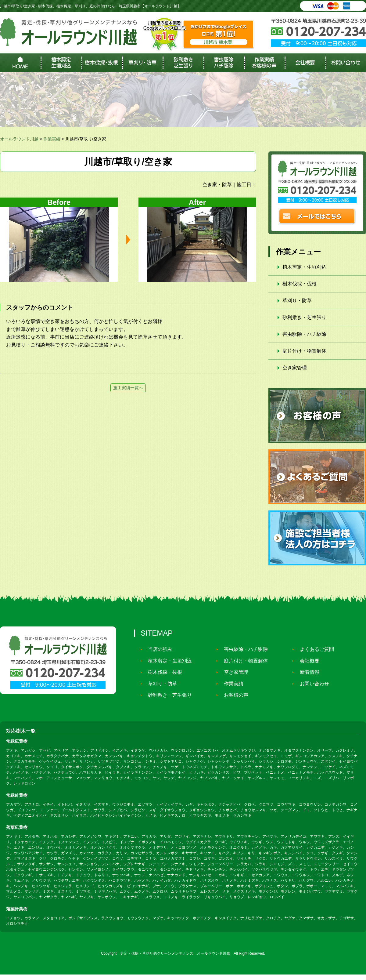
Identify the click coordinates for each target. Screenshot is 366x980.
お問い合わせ (312, 683)
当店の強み (157, 649)
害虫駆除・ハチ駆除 (304, 334)
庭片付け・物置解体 (304, 351)
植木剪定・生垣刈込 (304, 267)
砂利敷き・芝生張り (304, 317)
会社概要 (307, 661)
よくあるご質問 (314, 649)
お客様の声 (233, 695)
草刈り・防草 (297, 301)
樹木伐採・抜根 (162, 672)
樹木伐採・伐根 (300, 284)
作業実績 (231, 683)
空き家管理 (295, 368)
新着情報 (307, 672)
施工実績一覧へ (128, 388)
